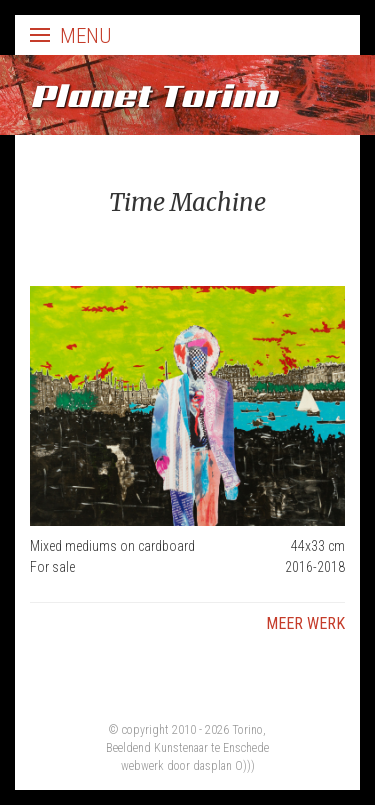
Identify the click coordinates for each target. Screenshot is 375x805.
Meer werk (305, 623)
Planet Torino (153, 95)
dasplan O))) (224, 766)
